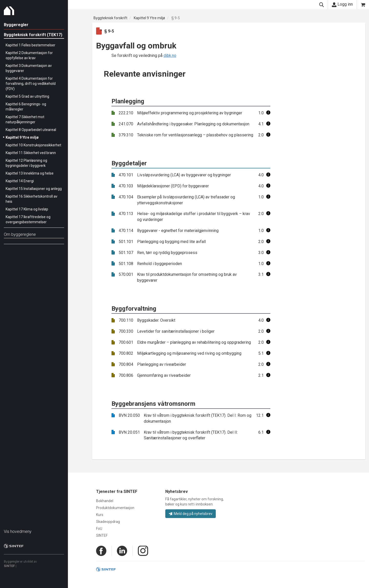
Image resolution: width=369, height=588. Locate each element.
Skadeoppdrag (108, 522)
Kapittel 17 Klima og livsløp (27, 209)
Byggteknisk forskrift (110, 18)
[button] (268, 113)
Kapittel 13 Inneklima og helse (30, 173)
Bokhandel (105, 501)
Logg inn (342, 4)
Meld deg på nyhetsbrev (191, 514)
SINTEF (9, 566)
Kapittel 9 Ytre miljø (22, 137)
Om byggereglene (20, 234)
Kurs (100, 515)
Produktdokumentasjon (115, 508)
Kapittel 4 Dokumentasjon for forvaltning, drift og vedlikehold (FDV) (31, 84)
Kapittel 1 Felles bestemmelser (30, 45)
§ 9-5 (176, 18)
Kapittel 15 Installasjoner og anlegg (34, 189)
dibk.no (170, 55)
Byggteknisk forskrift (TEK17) (33, 35)
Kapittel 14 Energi (20, 181)
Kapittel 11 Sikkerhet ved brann (31, 153)
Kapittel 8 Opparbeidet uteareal (31, 130)
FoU (99, 529)
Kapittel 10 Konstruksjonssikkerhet (33, 145)
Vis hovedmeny (18, 531)
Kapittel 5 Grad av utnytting (27, 96)
